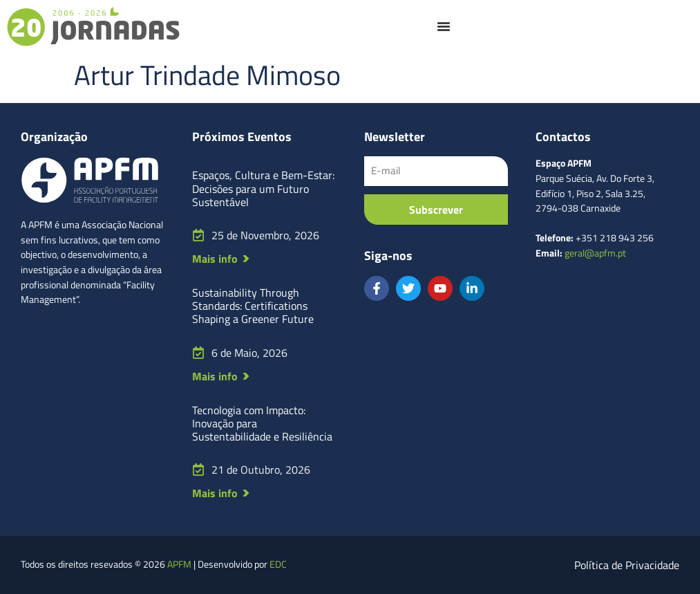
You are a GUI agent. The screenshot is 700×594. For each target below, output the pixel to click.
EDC (278, 564)
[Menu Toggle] (444, 26)
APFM (179, 564)
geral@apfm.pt (595, 253)
